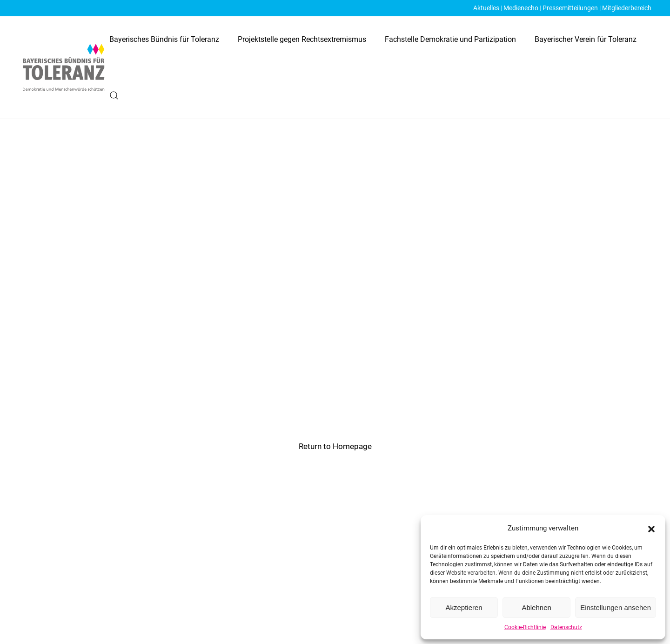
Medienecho (521, 8)
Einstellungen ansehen (616, 607)
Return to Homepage (335, 446)
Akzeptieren (464, 607)
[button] (651, 528)
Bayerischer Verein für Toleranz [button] (586, 39)
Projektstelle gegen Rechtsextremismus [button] (302, 39)
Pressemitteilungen (570, 8)
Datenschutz (566, 627)
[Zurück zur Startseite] (64, 67)
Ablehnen (536, 607)
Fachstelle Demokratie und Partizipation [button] (450, 39)
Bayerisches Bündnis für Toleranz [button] (164, 39)
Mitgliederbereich (627, 8)
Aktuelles (486, 8)
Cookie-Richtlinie (525, 627)
